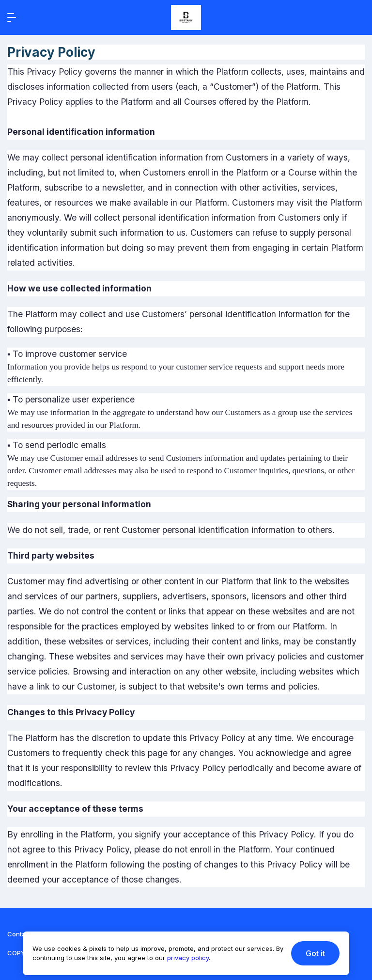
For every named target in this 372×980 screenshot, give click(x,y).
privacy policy (188, 958)
